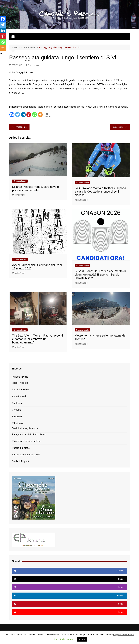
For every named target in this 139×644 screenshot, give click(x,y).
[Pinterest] (29, 115)
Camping (17, 410)
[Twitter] (18, 115)
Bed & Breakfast (20, 390)
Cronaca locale (34, 65)
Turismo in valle (20, 377)
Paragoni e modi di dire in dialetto (29, 434)
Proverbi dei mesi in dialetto (26, 441)
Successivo (120, 127)
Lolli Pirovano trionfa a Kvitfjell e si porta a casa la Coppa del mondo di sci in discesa (100, 192)
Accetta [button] (82, 639)
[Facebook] (12, 115)
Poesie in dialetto (21, 448)
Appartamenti (19, 396)
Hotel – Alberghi (20, 383)
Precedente (19, 127)
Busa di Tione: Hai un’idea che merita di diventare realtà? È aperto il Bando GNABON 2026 (100, 275)
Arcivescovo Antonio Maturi (26, 455)
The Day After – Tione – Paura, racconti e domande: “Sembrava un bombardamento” (37, 339)
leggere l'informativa (124, 635)
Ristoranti (17, 417)
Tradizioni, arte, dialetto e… (26, 428)
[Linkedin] (23, 115)
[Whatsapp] (34, 115)
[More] (40, 115)
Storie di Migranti (21, 461)
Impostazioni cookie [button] (64, 639)
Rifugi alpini (18, 423)
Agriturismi (18, 403)
